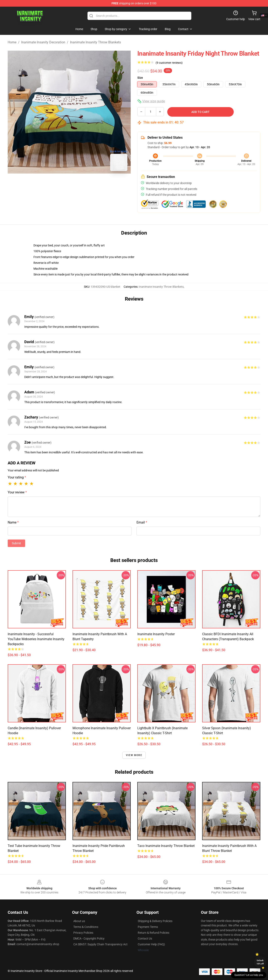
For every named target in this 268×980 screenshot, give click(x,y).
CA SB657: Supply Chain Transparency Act (100, 944)
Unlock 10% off (260, 962)
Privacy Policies (83, 933)
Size (140, 78)
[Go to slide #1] (58, 184)
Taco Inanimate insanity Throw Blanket (166, 846)
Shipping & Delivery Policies (155, 921)
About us (79, 921)
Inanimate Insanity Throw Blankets (95, 42)
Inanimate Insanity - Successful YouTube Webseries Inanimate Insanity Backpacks (36, 639)
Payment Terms (148, 927)
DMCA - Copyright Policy (89, 938)
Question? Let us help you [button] (249, 975)
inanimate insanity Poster (156, 634)
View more (134, 755)
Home (12, 42)
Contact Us (145, 938)
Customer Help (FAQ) (151, 944)
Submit (16, 543)
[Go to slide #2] (80, 184)
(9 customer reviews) (169, 63)
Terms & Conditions (86, 927)
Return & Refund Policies (154, 933)
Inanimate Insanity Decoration (43, 42)
